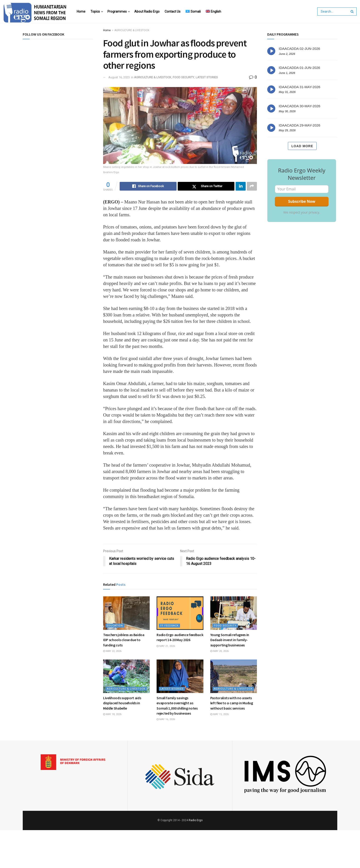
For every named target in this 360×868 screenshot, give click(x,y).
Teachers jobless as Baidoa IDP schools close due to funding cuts (124, 640)
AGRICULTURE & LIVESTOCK (132, 30)
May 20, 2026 (219, 651)
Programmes (117, 11)
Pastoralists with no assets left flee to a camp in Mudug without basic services (232, 703)
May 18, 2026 (112, 714)
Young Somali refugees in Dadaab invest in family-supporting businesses (230, 640)
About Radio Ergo (147, 11)
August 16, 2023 (119, 77)
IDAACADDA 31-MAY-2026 (300, 87)
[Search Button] (352, 11)
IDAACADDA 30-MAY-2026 (300, 106)
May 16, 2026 (166, 719)
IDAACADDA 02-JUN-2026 (299, 49)
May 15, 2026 (219, 714)
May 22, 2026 (112, 651)
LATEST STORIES (207, 77)
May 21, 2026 (166, 646)
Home (81, 11)
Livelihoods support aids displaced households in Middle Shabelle (122, 703)
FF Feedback (169, 626)
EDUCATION (115, 626)
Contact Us (173, 11)
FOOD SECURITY (183, 77)
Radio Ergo (196, 820)
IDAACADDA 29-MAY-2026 (300, 125)
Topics (95, 11)
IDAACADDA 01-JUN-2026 (299, 68)
